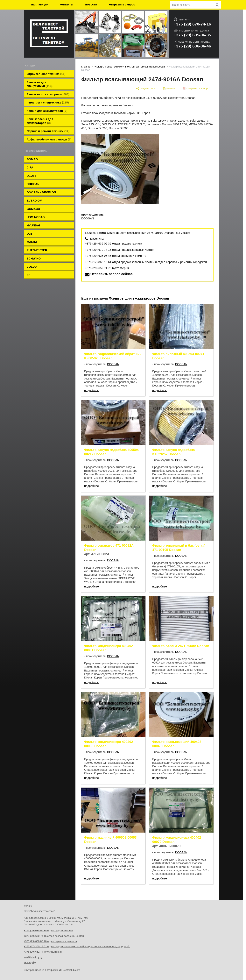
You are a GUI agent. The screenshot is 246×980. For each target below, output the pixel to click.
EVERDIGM (34, 200)
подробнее (91, 390)
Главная (86, 67)
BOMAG (32, 159)
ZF (28, 275)
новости (91, 4)
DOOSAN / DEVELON (41, 192)
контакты (66, 4)
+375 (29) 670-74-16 (192, 24)
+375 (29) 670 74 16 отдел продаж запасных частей (120, 250)
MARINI (32, 242)
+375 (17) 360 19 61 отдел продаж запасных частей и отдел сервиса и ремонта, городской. (146, 262)
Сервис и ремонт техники (48, 131)
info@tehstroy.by (33, 957)
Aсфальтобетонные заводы (49, 139)
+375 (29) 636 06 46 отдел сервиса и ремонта (116, 256)
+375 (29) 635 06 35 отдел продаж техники (113, 243)
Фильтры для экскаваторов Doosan (145, 67)
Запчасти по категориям (48, 94)
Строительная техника (46, 74)
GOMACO (33, 209)
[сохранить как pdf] (197, 88)
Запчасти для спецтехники (40, 84)
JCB (30, 234)
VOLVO (32, 267)
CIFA (30, 167)
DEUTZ (32, 176)
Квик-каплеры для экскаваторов (40, 121)
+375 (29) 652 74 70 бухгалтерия (107, 268)
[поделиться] (146, 88)
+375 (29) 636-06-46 (192, 46)
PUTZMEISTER (37, 250)
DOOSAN (33, 184)
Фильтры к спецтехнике (48, 102)
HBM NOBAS (36, 217)
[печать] (169, 88)
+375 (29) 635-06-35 (192, 35)
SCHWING (34, 258)
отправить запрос (122, 4)
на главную (40, 4)
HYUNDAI (33, 225)
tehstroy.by (30, 962)
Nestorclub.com (71, 970)
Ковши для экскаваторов (47, 111)
